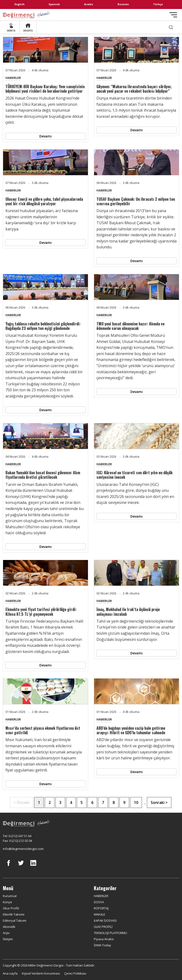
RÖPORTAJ (101, 908)
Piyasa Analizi (104, 939)
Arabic (89, 4)
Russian (123, 4)
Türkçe (158, 4)
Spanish (54, 4)
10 (136, 802)
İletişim (8, 939)
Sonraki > (159, 802)
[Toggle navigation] (173, 15)
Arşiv (6, 933)
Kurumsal (10, 896)
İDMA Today (102, 945)
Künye (7, 902)
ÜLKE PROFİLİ (103, 927)
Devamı (45, 136)
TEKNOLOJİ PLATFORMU (110, 933)
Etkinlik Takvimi (14, 914)
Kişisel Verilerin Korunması (41, 973)
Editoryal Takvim (15, 921)
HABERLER (13, 78)
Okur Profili (11, 908)
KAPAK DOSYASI (105, 921)
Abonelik (9, 927)
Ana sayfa (10, 973)
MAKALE (100, 914)
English (20, 4)
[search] (171, 27)
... (145, 803)
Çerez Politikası (75, 973)
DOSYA (99, 902)
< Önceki (21, 802)
